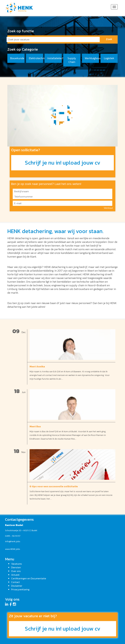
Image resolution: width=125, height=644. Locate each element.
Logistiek (109, 58)
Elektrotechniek (36, 58)
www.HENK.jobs (13, 549)
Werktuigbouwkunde (92, 58)
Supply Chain (72, 60)
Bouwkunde (17, 58)
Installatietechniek (55, 58)
